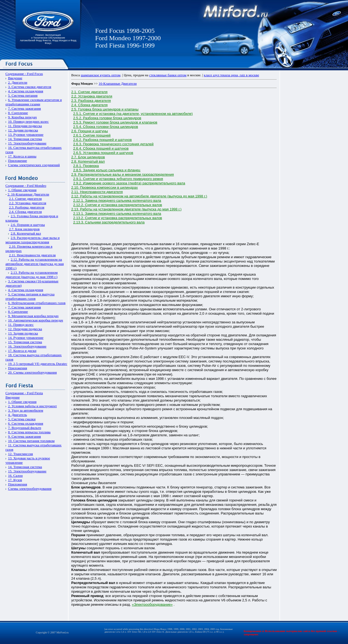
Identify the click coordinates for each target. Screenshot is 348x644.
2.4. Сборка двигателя (25, 212)
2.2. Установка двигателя (28, 203)
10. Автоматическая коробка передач (36, 320)
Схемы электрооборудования (30, 489)
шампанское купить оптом (101, 75)
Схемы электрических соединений (34, 165)
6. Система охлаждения (26, 423)
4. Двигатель (18, 415)
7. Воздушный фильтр (25, 428)
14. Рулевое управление (26, 338)
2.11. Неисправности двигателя (32, 255)
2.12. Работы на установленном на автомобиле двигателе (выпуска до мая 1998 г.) (35, 264)
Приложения (18, 368)
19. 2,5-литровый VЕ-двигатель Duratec (38, 364)
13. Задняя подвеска (23, 333)
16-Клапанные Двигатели (118, 83)
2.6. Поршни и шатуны (28, 225)
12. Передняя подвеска (25, 329)
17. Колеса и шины (22, 156)
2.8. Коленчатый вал (26, 233)
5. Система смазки (22, 419)
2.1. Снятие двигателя (25, 199)
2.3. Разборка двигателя (27, 207)
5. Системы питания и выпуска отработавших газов (30, 296)
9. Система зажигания (25, 436)
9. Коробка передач (23, 117)
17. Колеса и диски (22, 351)
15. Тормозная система (25, 342)
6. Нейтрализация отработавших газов (37, 303)
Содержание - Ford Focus (24, 74)
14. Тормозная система (25, 139)
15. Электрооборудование (27, 143)
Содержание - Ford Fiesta (24, 393)
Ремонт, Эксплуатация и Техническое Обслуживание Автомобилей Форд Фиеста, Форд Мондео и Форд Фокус (48, 39)
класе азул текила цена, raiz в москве (232, 75)
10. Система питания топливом (31, 441)
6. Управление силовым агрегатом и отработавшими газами (34, 102)
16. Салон (15, 476)
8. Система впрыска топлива (29, 432)
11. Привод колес (21, 325)
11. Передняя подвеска (25, 126)
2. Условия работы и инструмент (33, 406)
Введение (15, 78)
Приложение (18, 161)
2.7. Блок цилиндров (24, 229)
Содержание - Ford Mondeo (26, 186)
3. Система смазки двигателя (30, 87)
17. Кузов (15, 480)
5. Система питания (23, 95)
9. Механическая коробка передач (33, 316)
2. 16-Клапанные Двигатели (28, 194)
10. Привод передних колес (29, 121)
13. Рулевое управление (26, 135)
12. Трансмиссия (21, 454)
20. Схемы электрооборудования (32, 372)
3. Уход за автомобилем (26, 410)
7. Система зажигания (25, 108)
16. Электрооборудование (27, 346)
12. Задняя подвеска (23, 130)
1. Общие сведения (22, 190)
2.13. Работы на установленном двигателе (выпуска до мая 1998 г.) (32, 275)
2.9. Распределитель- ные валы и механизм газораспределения (32, 240)
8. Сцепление (18, 113)
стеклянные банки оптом (168, 75)
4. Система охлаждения (26, 91)
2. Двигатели (18, 82)
